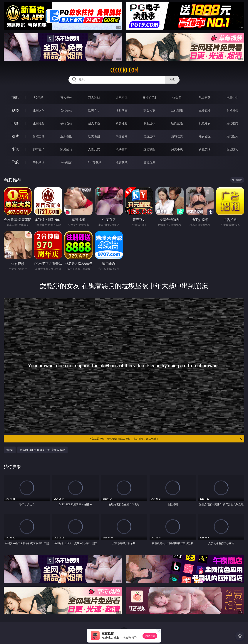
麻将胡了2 (149, 97)
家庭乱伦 (66, 149)
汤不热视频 (94, 162)
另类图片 (232, 136)
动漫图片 (122, 136)
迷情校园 (149, 149)
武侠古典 (122, 149)
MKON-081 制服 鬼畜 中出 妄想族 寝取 (42, 450)
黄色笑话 (205, 149)
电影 (15, 123)
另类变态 (232, 123)
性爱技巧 (232, 149)
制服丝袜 (149, 123)
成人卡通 (94, 123)
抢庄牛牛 (232, 97)
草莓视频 (66, 162)
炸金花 (177, 97)
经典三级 (177, 123)
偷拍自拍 (66, 123)
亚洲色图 (66, 136)
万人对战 (94, 97)
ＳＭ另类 (232, 110)
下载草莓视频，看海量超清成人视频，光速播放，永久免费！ (166, 439)
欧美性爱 (122, 123)
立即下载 (150, 636)
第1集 (10, 450)
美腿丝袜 (149, 136)
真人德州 (66, 97)
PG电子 (39, 97)
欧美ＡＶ (94, 110)
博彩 (15, 97)
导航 (15, 162)
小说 (15, 149)
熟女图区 (205, 136)
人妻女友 (94, 149)
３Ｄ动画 (122, 110)
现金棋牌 (205, 97)
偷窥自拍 (39, 136)
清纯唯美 (177, 136)
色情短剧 (149, 162)
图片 (15, 136)
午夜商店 (39, 162)
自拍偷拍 (66, 110)
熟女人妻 (149, 110)
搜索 (172, 80)
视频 (15, 110)
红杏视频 (122, 162)
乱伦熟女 (205, 123)
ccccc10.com (124, 70)
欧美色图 (94, 136)
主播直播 (205, 110)
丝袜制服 (177, 110)
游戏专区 (122, 97)
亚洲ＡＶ (39, 110)
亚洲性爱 (39, 123)
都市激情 (39, 149)
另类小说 (177, 149)
